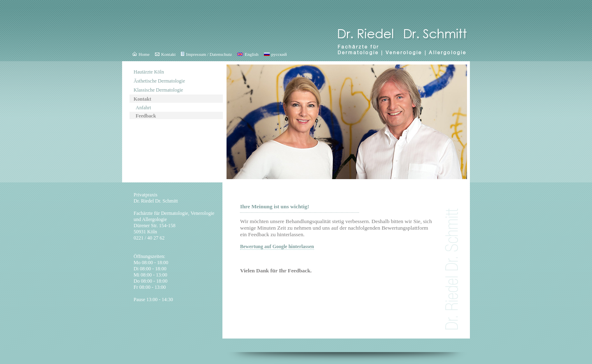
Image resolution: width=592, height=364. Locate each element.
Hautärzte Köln (149, 72)
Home (141, 54)
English (248, 54)
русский (275, 54)
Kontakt (165, 54)
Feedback (146, 116)
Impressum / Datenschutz (206, 54)
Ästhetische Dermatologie (159, 81)
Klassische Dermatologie (158, 90)
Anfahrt (143, 108)
